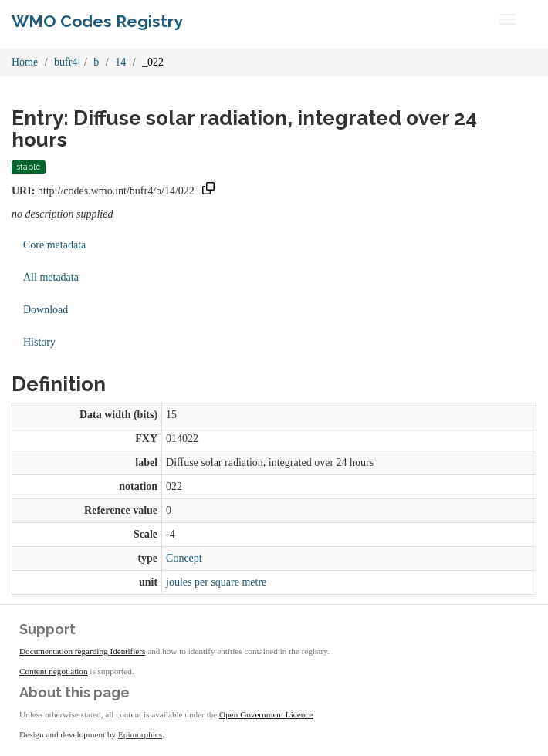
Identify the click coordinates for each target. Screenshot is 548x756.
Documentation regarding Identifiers (82, 651)
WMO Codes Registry (97, 21)
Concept (184, 558)
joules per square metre (216, 582)
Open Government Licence (266, 714)
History (39, 342)
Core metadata (54, 245)
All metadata (51, 277)
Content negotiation (54, 671)
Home (25, 62)
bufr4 (66, 62)
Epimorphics (140, 734)
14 (120, 62)
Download (46, 310)
